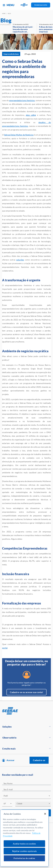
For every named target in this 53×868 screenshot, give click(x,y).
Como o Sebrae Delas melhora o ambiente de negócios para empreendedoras (24, 69)
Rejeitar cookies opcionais (24, 851)
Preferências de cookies (24, 858)
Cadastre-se (39, 760)
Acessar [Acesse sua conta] (11, 760)
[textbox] (28, 796)
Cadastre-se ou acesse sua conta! (26, 692)
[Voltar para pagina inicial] (26, 711)
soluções (20, 260)
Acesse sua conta (41, 5)
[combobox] (26, 796)
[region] (24, 838)
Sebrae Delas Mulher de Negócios (19, 135)
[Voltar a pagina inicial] (26, 5)
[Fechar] (45, 814)
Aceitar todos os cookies (24, 844)
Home (4, 14)
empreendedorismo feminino (22, 100)
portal (5, 648)
